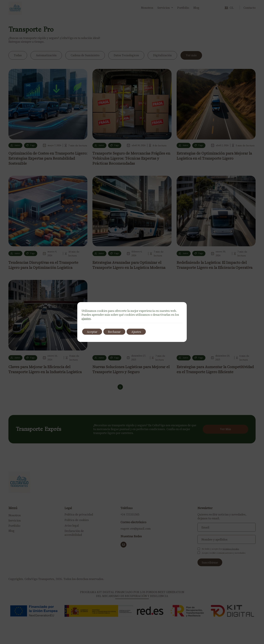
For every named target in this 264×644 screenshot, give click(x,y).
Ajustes (138, 332)
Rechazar (115, 332)
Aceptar (92, 332)
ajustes (86, 318)
